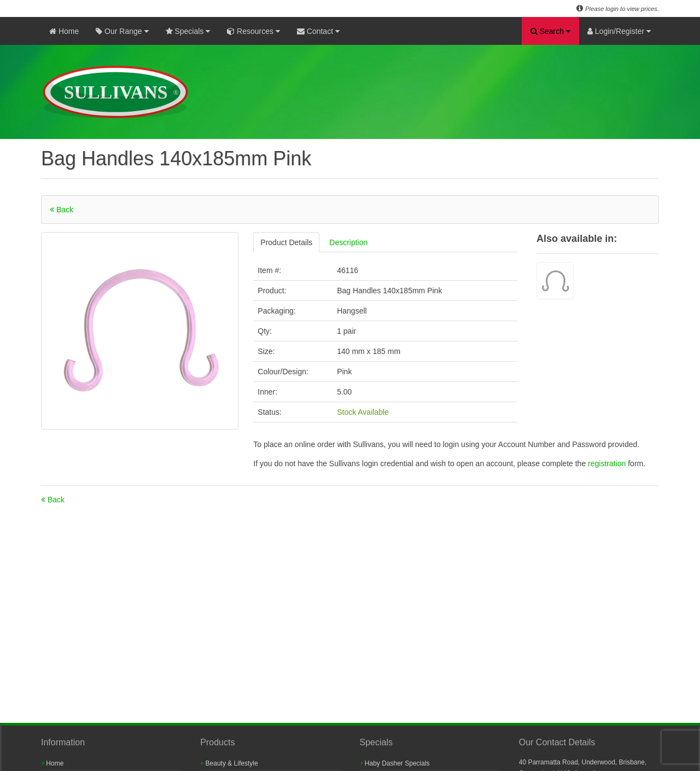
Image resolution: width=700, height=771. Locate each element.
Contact (318, 31)
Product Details (286, 242)
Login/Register (619, 31)
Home (64, 31)
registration (608, 463)
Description (348, 242)
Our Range (122, 31)
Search (550, 31)
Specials (188, 31)
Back (62, 210)
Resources (253, 31)
